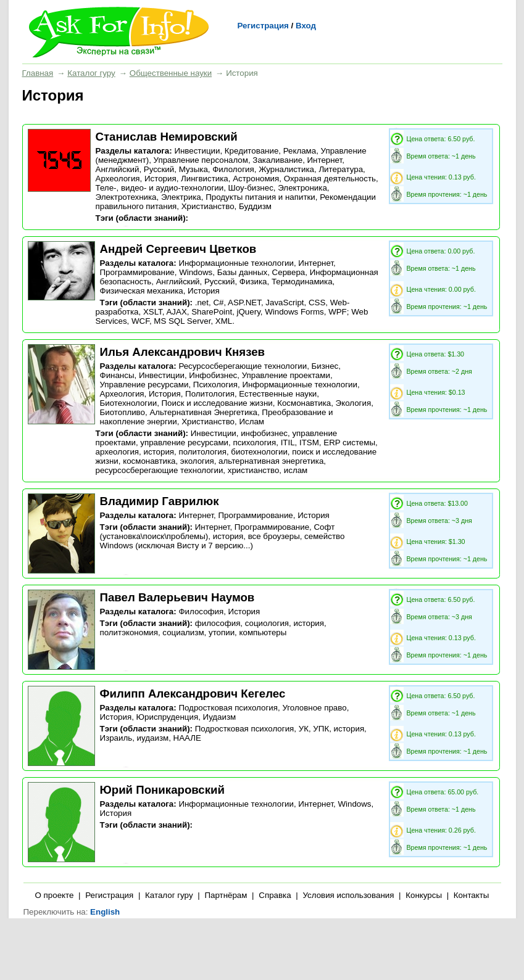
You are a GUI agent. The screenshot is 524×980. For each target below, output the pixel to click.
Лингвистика (205, 179)
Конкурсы (424, 895)
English (105, 912)
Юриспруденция (168, 717)
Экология (354, 403)
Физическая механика (142, 291)
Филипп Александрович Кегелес (193, 694)
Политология (210, 394)
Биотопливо (123, 412)
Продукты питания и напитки (260, 197)
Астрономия (256, 179)
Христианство (208, 206)
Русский (159, 169)
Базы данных (243, 272)
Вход (306, 26)
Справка (275, 895)
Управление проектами (286, 375)
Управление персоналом (201, 160)
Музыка (193, 169)
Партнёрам (226, 895)
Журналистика (286, 169)
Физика (253, 282)
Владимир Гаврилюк (160, 501)
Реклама (300, 151)
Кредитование (252, 151)
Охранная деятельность (330, 179)
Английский (118, 169)
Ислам (252, 422)
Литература (341, 169)
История (160, 179)
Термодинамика (302, 282)
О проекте (55, 895)
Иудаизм (220, 717)
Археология (118, 179)
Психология (215, 385)
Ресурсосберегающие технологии (243, 366)
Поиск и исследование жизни (217, 403)
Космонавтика (304, 403)
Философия (201, 611)
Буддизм (255, 206)
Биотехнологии (129, 403)
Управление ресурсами (144, 385)
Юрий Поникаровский (162, 790)
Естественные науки (278, 394)
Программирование (137, 272)
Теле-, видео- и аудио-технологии (160, 188)
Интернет (325, 160)
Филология (233, 169)
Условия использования (348, 895)
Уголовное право (314, 708)
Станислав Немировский (167, 137)
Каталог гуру (91, 73)
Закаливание (277, 160)
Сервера (289, 272)
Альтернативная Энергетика (203, 412)
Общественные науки (171, 73)
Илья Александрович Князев (183, 352)
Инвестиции (197, 151)
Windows (196, 272)
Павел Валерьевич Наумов (177, 597)
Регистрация (263, 26)
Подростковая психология (228, 708)
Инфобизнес (213, 375)
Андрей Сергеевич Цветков (178, 249)
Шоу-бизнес (251, 188)
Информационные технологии (236, 263)
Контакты (472, 895)
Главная (38, 73)
